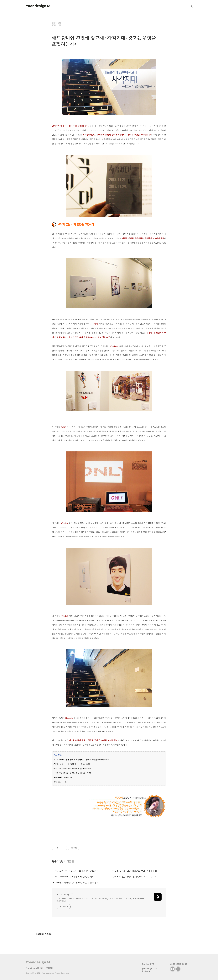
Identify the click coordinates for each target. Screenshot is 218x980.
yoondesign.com (149, 969)
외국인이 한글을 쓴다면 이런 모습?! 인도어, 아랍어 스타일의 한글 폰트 (78, 883)
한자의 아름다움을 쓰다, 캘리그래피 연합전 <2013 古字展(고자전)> (78, 871)
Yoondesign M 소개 (35, 968)
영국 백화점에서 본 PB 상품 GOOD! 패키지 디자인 (78, 877)
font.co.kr (146, 971)
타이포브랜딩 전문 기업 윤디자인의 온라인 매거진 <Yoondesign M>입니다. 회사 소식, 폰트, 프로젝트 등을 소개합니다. (100, 900)
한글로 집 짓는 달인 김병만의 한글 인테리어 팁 (135, 871)
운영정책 (49, 968)
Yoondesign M (65, 894)
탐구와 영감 (56, 23)
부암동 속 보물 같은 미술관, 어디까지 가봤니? (134, 877)
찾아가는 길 (85, 768)
